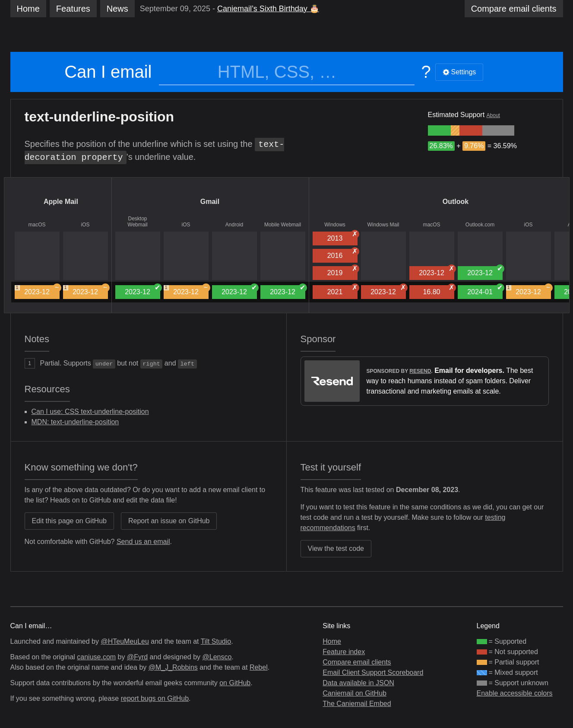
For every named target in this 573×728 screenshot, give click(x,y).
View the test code (336, 548)
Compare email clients (357, 662)
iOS (85, 225)
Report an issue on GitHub (169, 521)
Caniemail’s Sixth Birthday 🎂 (268, 9)
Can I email (108, 72)
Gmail (210, 202)
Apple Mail (61, 202)
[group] (440, 130)
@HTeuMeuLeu (125, 641)
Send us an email (143, 542)
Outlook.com (480, 225)
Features (73, 9)
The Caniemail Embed (357, 704)
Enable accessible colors (515, 693)
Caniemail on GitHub (355, 693)
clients (514, 9)
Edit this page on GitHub (69, 521)
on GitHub (235, 683)
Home (28, 9)
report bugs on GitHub (155, 698)
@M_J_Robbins (173, 667)
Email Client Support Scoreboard (373, 672)
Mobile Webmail (283, 225)
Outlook (456, 202)
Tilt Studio (216, 641)
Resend (420, 371)
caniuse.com (96, 657)
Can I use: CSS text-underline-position (90, 412)
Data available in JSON (358, 683)
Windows (335, 225)
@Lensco (217, 657)
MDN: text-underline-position (75, 422)
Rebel (259, 667)
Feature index (344, 652)
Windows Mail (383, 225)
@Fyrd (137, 657)
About (493, 115)
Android (234, 225)
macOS (37, 225)
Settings (459, 72)
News (117, 9)
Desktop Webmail (137, 222)
